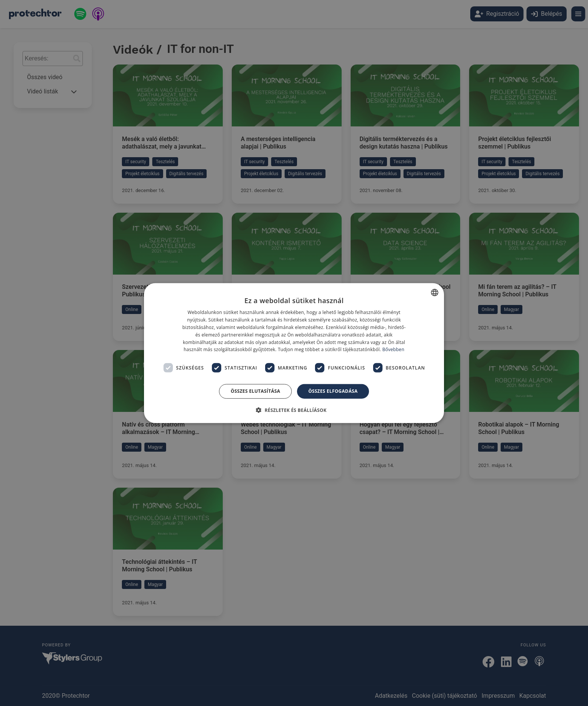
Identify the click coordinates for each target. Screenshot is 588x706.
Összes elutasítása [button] (255, 391)
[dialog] (294, 353)
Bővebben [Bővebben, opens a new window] (393, 349)
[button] (294, 410)
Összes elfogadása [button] (333, 391)
